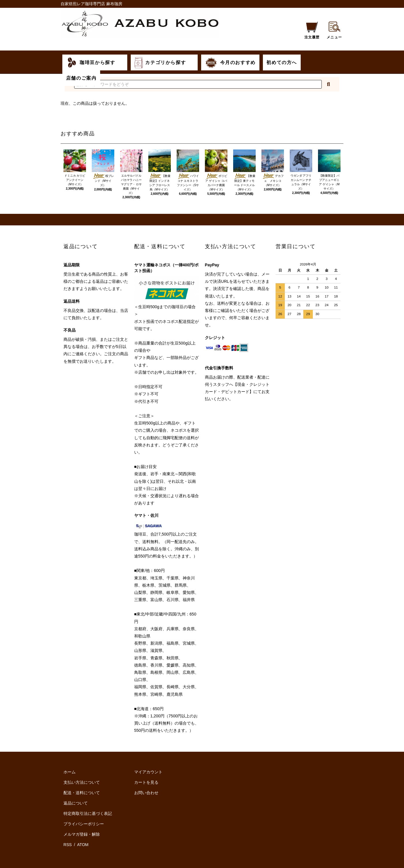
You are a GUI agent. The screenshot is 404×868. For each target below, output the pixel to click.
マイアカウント (148, 772)
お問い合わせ (146, 793)
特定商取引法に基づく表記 (88, 813)
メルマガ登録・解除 (82, 834)
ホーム (70, 772)
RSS (68, 845)
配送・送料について (82, 793)
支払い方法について (82, 782)
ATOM (83, 845)
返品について (76, 803)
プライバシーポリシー (84, 824)
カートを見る (146, 782)
